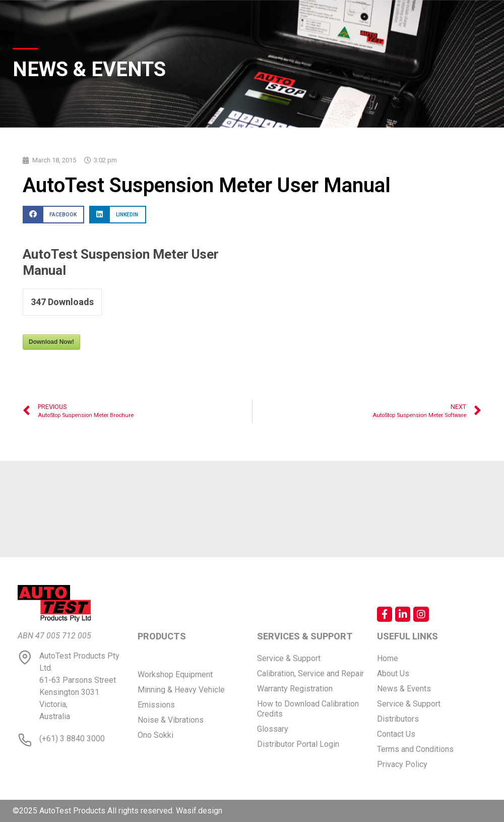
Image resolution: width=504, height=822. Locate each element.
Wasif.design (199, 811)
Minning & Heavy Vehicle (181, 690)
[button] (53, 215)
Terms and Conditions (415, 749)
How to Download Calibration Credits (308, 709)
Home (388, 658)
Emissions (156, 705)
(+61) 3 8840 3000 (72, 739)
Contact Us (396, 734)
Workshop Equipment (175, 674)
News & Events (404, 689)
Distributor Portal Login (298, 744)
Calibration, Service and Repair (310, 673)
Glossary (273, 729)
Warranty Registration (295, 689)
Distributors (398, 719)
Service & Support (289, 658)
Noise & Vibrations (171, 720)
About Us (393, 673)
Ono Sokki (155, 735)
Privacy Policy (402, 764)
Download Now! (51, 342)
